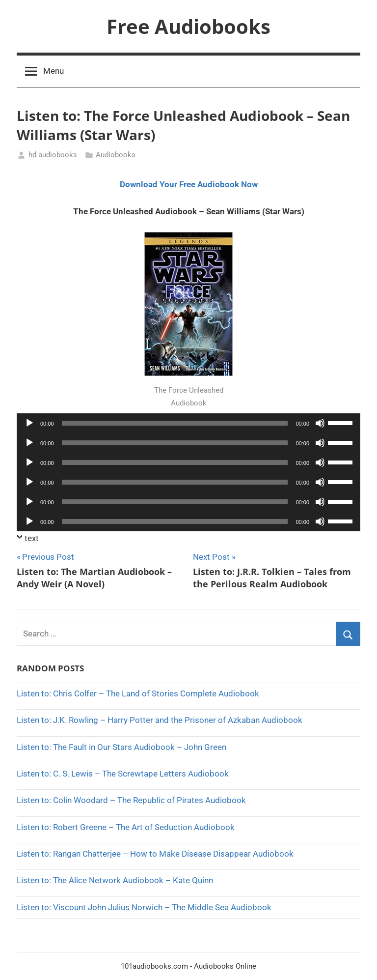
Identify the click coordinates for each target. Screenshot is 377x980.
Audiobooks (116, 155)
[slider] (175, 423)
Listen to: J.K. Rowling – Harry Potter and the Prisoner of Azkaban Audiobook (160, 720)
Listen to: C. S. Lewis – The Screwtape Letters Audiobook (123, 774)
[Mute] (320, 423)
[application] (188, 423)
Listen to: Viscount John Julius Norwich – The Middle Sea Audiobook (144, 907)
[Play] (29, 423)
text (32, 538)
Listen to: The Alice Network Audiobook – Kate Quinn (115, 880)
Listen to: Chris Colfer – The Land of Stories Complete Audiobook (138, 693)
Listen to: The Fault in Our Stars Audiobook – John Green (121, 747)
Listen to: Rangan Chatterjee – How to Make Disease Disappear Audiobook (155, 854)
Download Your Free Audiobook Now (189, 184)
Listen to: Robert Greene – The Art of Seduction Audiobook (126, 827)
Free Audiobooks (188, 26)
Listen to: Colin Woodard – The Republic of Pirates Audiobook (131, 800)
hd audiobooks (53, 155)
